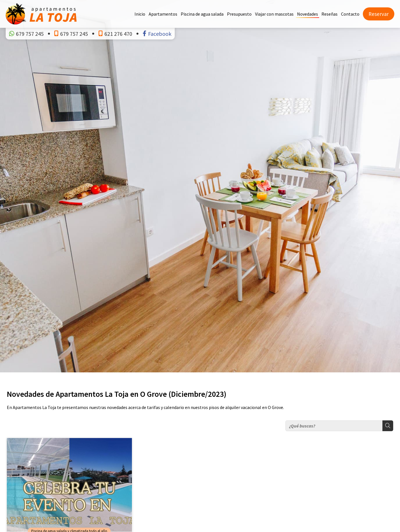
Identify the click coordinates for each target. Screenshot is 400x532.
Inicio (140, 14)
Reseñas (330, 14)
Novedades (308, 14)
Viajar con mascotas (274, 14)
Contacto (350, 14)
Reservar (379, 14)
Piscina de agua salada (202, 14)
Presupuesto (239, 14)
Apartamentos (163, 14)
